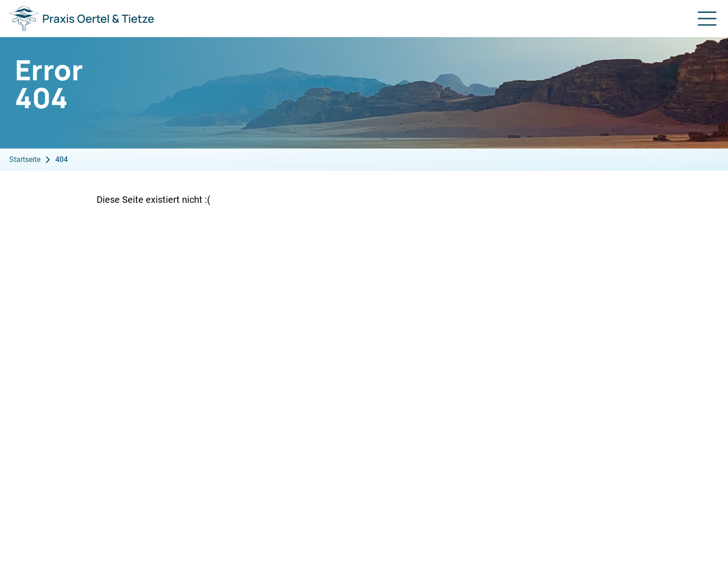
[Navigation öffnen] (707, 19)
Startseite (25, 159)
